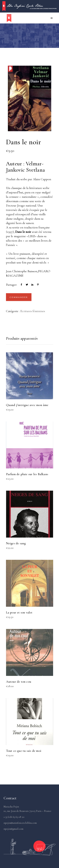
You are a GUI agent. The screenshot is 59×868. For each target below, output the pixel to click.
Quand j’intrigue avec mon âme (27, 405)
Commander (19, 297)
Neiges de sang (16, 543)
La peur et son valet (19, 612)
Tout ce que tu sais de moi (24, 751)
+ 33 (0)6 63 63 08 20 (14, 817)
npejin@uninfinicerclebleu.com (20, 823)
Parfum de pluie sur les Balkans (27, 474)
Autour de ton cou (19, 682)
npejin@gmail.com (13, 829)
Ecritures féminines (33, 311)
